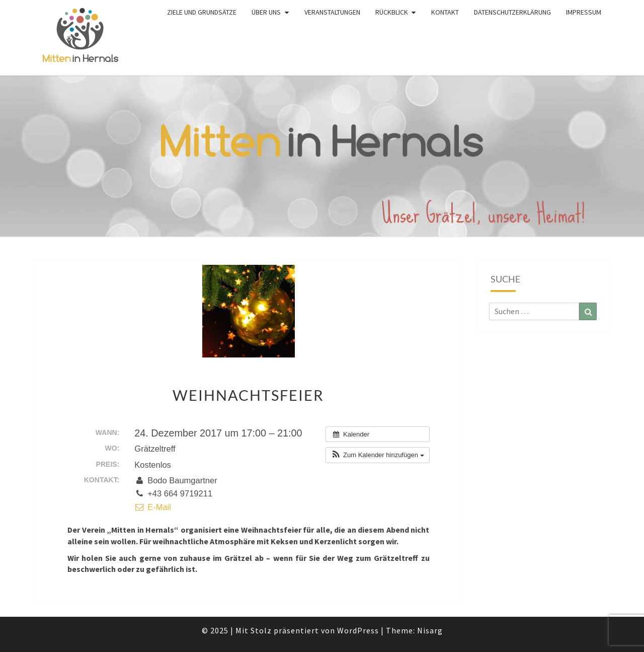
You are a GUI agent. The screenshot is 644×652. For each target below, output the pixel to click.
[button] (377, 455)
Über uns (266, 12)
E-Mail (153, 507)
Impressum (584, 12)
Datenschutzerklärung (512, 12)
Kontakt (445, 12)
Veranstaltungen (332, 12)
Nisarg (430, 630)
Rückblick (392, 12)
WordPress (358, 630)
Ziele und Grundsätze (202, 12)
